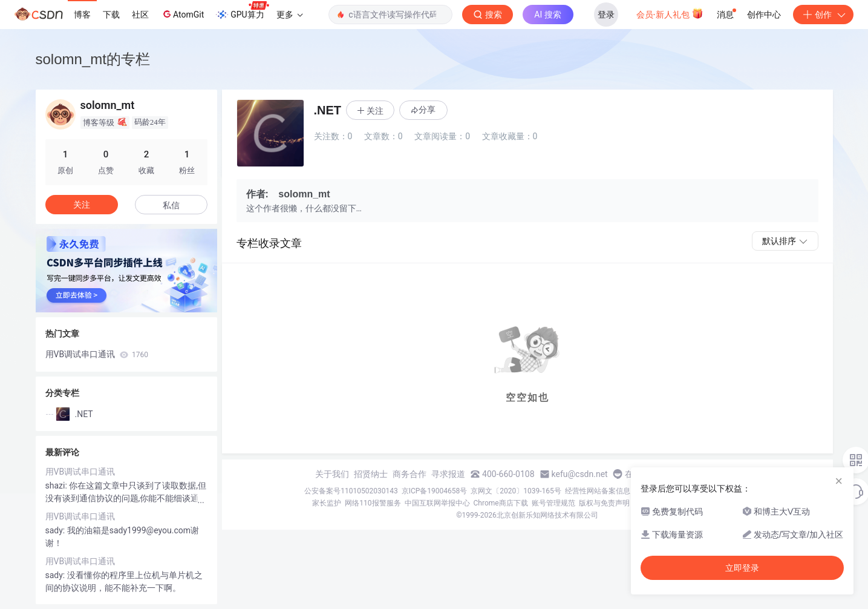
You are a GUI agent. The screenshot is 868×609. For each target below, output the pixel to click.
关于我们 (332, 474)
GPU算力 (242, 11)
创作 (823, 15)
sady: (56, 530)
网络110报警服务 (373, 503)
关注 (82, 205)
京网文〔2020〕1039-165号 (516, 491)
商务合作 (410, 474)
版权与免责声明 (604, 503)
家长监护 (327, 503)
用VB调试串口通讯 (97, 354)
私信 (171, 205)
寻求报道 (448, 474)
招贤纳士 (371, 474)
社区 (140, 15)
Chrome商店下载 (501, 503)
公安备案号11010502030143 (351, 491)
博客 (82, 15)
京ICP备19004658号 (435, 491)
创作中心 (764, 15)
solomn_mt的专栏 (93, 59)
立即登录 (742, 568)
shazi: (57, 486)
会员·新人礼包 (670, 13)
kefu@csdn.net (580, 474)
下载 (111, 15)
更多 (290, 15)
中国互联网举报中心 (437, 503)
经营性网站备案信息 (598, 491)
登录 (606, 15)
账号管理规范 (553, 503)
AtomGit (182, 14)
